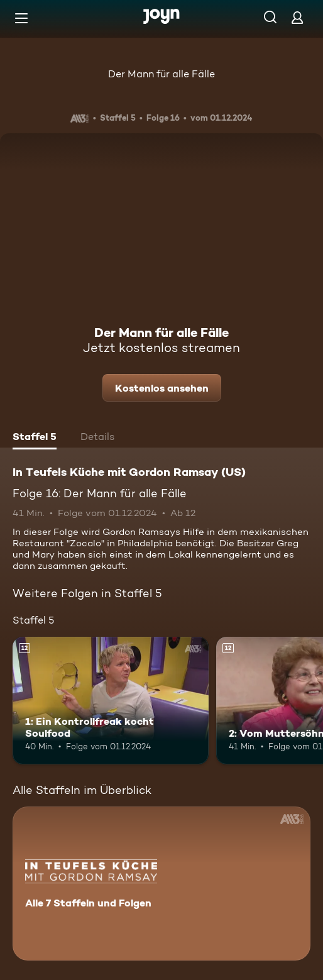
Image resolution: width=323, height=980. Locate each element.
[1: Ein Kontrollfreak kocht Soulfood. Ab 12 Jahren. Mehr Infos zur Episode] (111, 701)
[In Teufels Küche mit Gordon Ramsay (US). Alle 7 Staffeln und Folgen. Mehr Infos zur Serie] (161, 884)
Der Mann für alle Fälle (161, 74)
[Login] (297, 17)
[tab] (35, 438)
